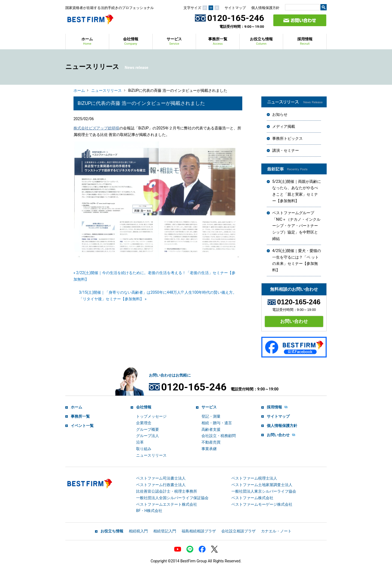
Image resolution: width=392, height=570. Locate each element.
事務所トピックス (287, 138)
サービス (174, 42)
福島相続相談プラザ (199, 531)
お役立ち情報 (261, 42)
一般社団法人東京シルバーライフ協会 (264, 491)
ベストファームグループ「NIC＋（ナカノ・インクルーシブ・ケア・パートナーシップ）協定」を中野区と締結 (296, 226)
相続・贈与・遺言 (217, 423)
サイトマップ (235, 8)
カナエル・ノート (276, 531)
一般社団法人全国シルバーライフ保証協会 (172, 498)
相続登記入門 (165, 531)
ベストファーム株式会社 (252, 498)
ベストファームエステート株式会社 (167, 504)
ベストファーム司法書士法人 (161, 478)
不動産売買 (211, 442)
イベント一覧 (82, 426)
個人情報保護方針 (265, 8)
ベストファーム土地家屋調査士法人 (262, 485)
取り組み (144, 449)
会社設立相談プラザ (238, 531)
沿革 (140, 442)
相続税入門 (138, 531)
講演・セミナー (286, 150)
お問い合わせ (294, 321)
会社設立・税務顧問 (219, 436)
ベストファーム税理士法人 (254, 478)
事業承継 (209, 449)
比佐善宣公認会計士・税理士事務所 (167, 491)
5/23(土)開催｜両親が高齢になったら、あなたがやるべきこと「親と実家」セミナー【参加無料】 (297, 191)
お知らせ (280, 114)
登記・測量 (211, 416)
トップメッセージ (151, 416)
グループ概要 (148, 429)
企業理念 (144, 423)
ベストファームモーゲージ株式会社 (262, 504)
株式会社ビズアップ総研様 (96, 128)
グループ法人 (148, 436)
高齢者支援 (211, 429)
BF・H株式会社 (149, 511)
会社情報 (131, 42)
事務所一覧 (218, 42)
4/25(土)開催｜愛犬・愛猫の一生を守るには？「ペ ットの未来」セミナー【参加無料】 (297, 260)
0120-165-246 (229, 18)
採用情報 (305, 42)
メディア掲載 (284, 126)
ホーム (87, 42)
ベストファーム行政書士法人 (161, 485)
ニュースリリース (106, 90)
